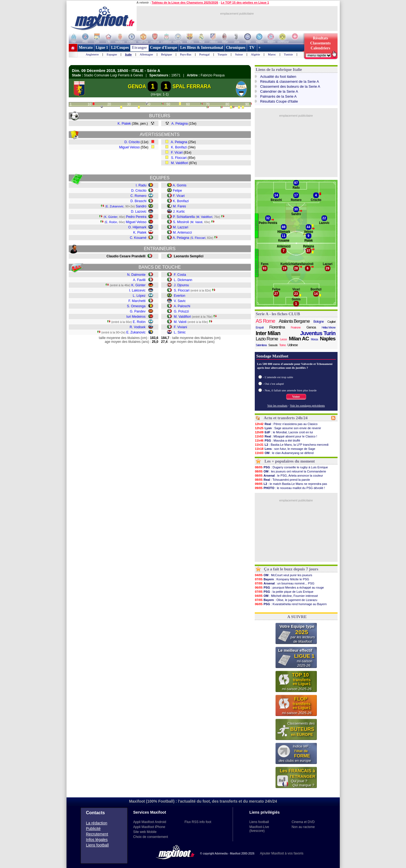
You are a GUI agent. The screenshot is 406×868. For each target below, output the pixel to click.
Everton (180, 296)
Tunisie (289, 54)
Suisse (239, 54)
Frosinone (295, 328)
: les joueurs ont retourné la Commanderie (290, 471)
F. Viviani (181, 327)
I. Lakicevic (137, 290)
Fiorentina (277, 327)
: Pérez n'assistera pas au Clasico (286, 424)
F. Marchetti (137, 301)
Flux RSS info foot (198, 822)
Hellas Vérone (329, 328)
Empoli (260, 327)
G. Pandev (138, 311)
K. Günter (111, 217)
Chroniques (236, 48)
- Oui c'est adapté (274, 384)
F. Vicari (177, 153)
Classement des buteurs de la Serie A (290, 86)
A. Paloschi (182, 306)
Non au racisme (303, 827)
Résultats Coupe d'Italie (279, 101)
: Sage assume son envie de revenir (288, 428)
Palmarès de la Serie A (278, 96)
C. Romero (138, 196)
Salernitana (261, 345)
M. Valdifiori (180, 163)
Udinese (293, 345)
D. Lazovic (139, 212)
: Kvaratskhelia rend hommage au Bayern (291, 604)
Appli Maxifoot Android (150, 822)
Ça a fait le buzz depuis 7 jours (291, 569)
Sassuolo (273, 345)
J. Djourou (181, 285)
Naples (328, 339)
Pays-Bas (186, 54)
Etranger (139, 48)
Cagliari (331, 322)
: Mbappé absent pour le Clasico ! (286, 436)
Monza (315, 339)
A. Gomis (180, 185)
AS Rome (266, 321)
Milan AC (299, 339)
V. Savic (180, 301)
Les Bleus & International (202, 48)
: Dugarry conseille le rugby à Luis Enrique (291, 467)
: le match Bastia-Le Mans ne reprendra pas (291, 484)
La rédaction (97, 823)
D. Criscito (132, 142)
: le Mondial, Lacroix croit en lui (284, 432)
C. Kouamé (138, 238)
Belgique (166, 54)
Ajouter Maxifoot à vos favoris (282, 853)
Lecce (283, 339)
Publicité (93, 829)
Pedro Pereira (136, 217)
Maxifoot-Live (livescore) (259, 829)
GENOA (137, 86)
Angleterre (92, 54)
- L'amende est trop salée (278, 377)
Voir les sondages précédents (307, 405)
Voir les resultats (277, 405)
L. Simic (180, 332)
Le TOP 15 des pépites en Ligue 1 (245, 2)
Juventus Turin (318, 333)
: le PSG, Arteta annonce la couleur (289, 476)
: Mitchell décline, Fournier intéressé (286, 596)
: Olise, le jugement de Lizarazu (286, 600)
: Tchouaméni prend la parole (282, 480)
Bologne (319, 322)
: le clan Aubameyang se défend (284, 453)
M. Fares (180, 206)
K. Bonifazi (179, 147)
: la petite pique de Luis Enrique (284, 592)
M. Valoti (197, 222)
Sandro (141, 206)
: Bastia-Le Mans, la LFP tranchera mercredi (292, 445)
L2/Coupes (120, 48)
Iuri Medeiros (136, 317)
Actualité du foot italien (278, 77)
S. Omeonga (136, 306)
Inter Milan (268, 333)
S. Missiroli (181, 222)
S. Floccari (179, 158)
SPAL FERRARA (192, 86)
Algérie (255, 54)
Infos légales (97, 840)
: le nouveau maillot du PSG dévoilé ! (290, 488)
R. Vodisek (138, 327)
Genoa (311, 327)
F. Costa (180, 275)
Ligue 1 (102, 48)
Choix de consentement (151, 837)
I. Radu (141, 185)
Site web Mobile (145, 832)
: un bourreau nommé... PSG (285, 583)
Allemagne (146, 54)
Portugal (204, 54)
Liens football (98, 845)
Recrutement (97, 834)
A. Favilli (139, 280)
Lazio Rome (267, 339)
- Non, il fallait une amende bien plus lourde (290, 390)
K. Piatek (124, 124)
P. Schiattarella (184, 217)
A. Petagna (180, 124)
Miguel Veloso (129, 147)
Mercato (86, 48)
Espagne (112, 54)
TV (252, 48)
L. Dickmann (183, 280)
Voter (296, 397)
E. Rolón (111, 222)
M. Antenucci (183, 233)
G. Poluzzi (181, 311)
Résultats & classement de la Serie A (290, 82)
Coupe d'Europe (164, 48)
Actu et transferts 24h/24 (286, 418)
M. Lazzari (181, 227)
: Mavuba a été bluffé (278, 440)
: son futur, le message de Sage (285, 449)
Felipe (178, 191)
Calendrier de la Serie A (279, 91)
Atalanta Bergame (294, 321)
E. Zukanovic (115, 206)
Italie (128, 54)
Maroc (272, 54)
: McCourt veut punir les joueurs (284, 575)
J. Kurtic (179, 212)
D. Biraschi (138, 201)
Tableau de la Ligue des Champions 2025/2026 (185, 2)
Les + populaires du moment (290, 461)
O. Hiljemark (137, 227)
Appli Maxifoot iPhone (149, 827)
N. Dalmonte (136, 275)
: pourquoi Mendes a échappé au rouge (289, 587)
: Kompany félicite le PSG (282, 579)
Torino (282, 345)
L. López (139, 296)
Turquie (222, 54)
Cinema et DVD (303, 822)
